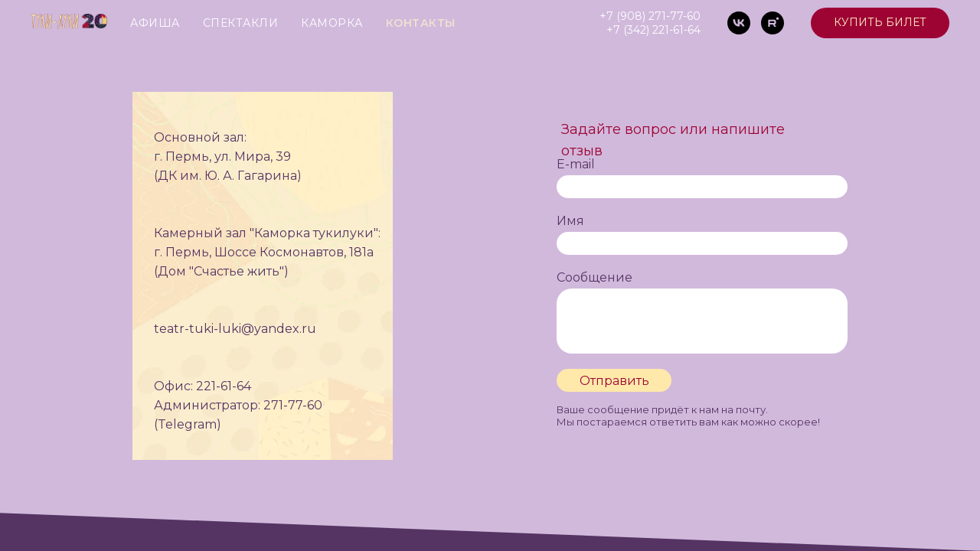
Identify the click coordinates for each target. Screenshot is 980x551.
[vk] (739, 23)
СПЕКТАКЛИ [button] (241, 23)
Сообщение (595, 277)
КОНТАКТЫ (421, 23)
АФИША (155, 23)
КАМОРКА (332, 23)
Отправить (614, 381)
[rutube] (773, 23)
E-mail (576, 164)
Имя (570, 221)
